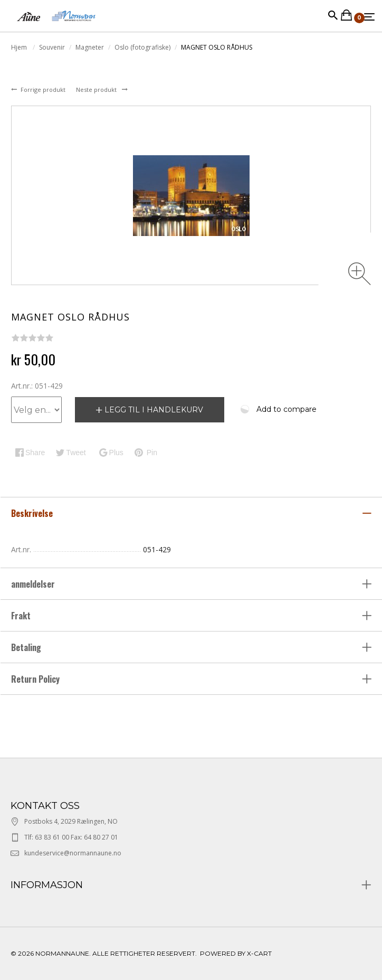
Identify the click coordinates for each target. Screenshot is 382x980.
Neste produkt (97, 89)
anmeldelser (34, 584)
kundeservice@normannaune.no (73, 853)
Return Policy (35, 679)
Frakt (21, 616)
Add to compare (286, 409)
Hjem (20, 47)
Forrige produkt (44, 89)
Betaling (26, 647)
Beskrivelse (33, 513)
